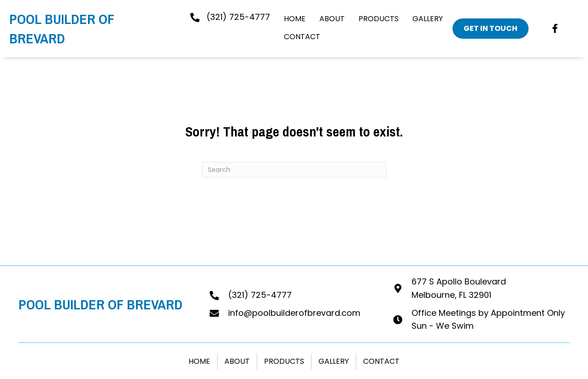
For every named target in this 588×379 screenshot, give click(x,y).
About (237, 361)
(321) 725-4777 (238, 17)
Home (199, 361)
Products (284, 361)
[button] (555, 29)
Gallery (334, 361)
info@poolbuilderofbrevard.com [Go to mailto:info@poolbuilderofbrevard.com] (294, 313)
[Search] (294, 170)
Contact (381, 361)
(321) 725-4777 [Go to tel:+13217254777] (260, 295)
